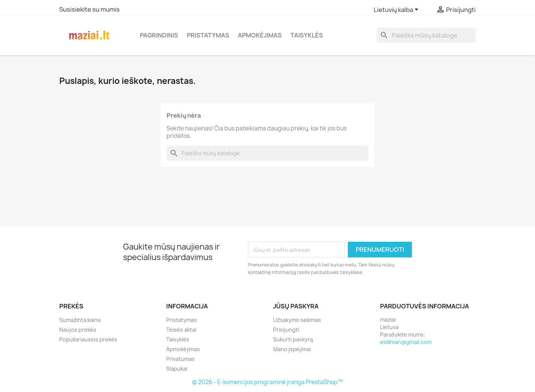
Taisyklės (307, 35)
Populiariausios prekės (88, 339)
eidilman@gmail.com (406, 342)
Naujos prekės (78, 330)
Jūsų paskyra (296, 306)
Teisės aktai (181, 330)
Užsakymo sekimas (297, 320)
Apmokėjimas (260, 35)
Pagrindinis (159, 35)
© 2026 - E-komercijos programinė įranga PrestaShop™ (267, 382)
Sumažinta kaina (80, 320)
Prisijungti (286, 330)
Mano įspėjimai (292, 349)
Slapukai (177, 369)
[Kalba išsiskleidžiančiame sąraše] (397, 10)
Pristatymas (208, 35)
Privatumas (180, 359)
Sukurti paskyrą (293, 339)
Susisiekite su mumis (89, 9)
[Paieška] (426, 35)
